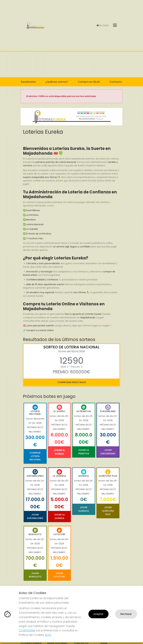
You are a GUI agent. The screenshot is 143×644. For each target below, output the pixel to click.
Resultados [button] (28, 82)
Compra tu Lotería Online (40, 330)
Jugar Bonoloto (35, 575)
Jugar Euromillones (35, 516)
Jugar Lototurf (59, 575)
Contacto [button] (116, 82)
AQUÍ (48, 635)
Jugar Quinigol (84, 509)
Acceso (103, 25)
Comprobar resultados (72, 382)
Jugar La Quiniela (59, 516)
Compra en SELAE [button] (89, 82)
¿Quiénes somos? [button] (57, 82)
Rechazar (126, 614)
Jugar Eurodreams (108, 452)
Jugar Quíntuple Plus (108, 511)
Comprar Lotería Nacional (35, 456)
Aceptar (98, 614)
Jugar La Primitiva (84, 452)
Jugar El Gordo (59, 452)
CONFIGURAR (27, 630)
